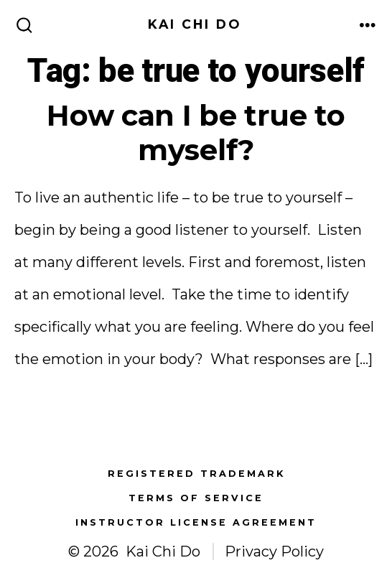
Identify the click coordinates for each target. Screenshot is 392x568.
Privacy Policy (274, 551)
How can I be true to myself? (196, 132)
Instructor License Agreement (196, 522)
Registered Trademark (196, 474)
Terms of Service (196, 498)
